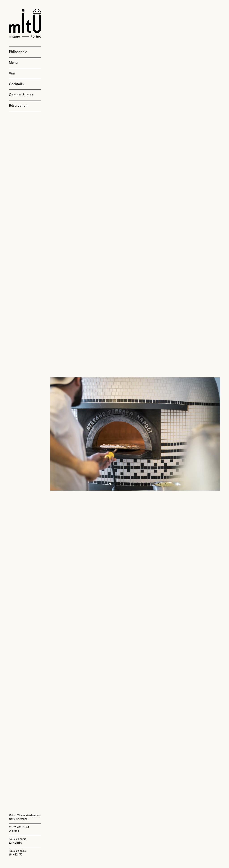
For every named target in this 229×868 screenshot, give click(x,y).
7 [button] (137, 484)
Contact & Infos (21, 95)
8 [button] (142, 484)
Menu (13, 63)
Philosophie (18, 52)
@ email (14, 831)
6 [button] (133, 484)
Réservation (18, 106)
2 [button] (115, 484)
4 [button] (124, 484)
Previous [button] (105, 484)
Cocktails (16, 84)
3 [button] (119, 484)
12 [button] (160, 484)
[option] (135, 434)
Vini (12, 73)
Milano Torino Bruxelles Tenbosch (25, 23)
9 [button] (146, 484)
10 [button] (151, 484)
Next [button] (165, 484)
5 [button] (128, 484)
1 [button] (110, 484)
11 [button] (155, 484)
